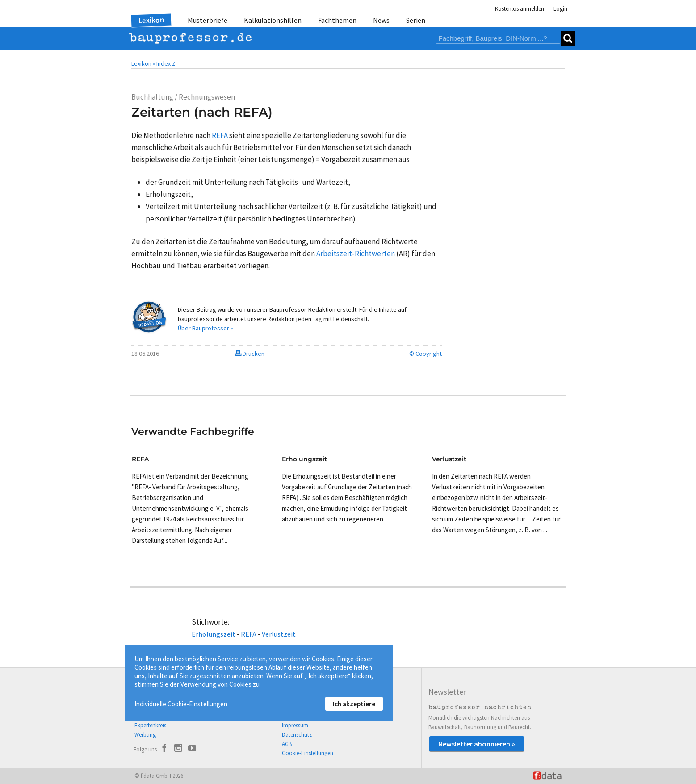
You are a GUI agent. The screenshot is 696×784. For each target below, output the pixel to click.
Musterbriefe (208, 20)
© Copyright (426, 354)
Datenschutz (297, 735)
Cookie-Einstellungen (308, 753)
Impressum (295, 725)
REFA (249, 634)
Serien (416, 20)
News (381, 20)
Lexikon (151, 20)
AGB (287, 744)
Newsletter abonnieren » (477, 744)
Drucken (250, 354)
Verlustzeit (279, 634)
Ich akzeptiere (354, 704)
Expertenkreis (150, 725)
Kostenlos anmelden (520, 9)
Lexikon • (143, 63)
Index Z (166, 63)
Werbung (145, 735)
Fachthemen (337, 20)
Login (560, 9)
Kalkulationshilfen (273, 20)
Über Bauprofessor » (205, 328)
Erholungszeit (214, 634)
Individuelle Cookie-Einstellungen (181, 704)
